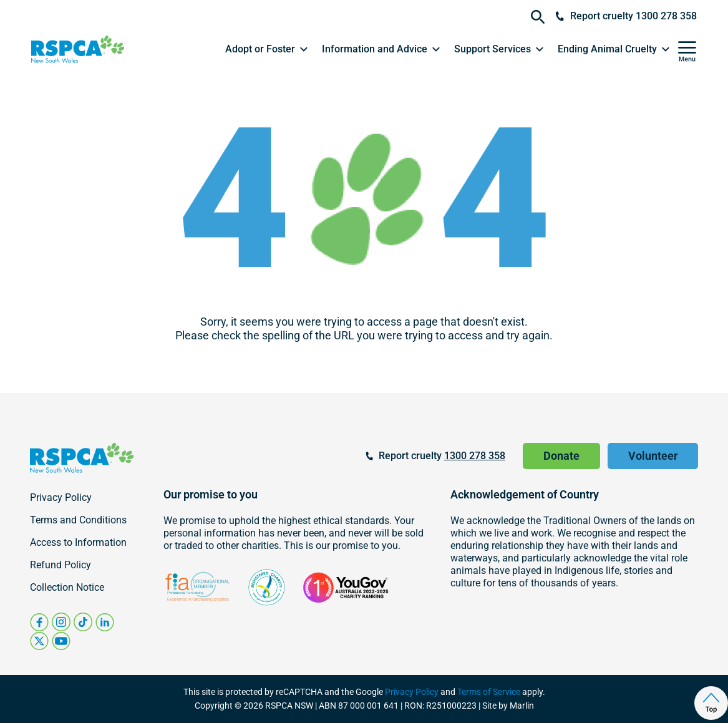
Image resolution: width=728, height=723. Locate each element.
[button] (267, 49)
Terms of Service (489, 692)
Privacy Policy (412, 692)
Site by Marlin (508, 706)
